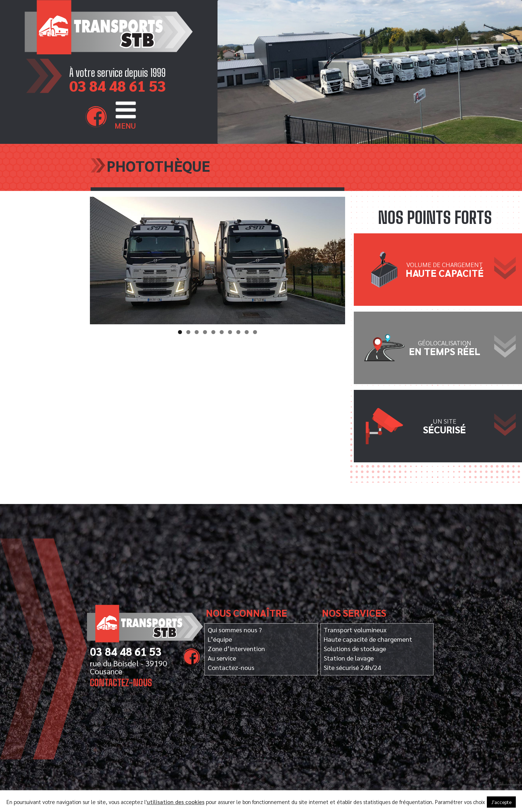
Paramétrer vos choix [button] (460, 802)
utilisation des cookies (176, 802)
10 (255, 332)
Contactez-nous (121, 683)
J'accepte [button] (501, 802)
